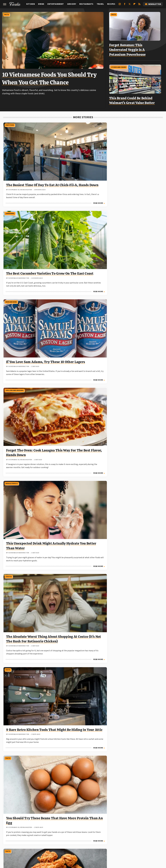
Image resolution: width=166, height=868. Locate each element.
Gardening (64, 122)
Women (92, 842)
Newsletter (153, 4)
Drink (41, 4)
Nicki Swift (48, 838)
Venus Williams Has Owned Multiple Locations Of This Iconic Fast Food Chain (81, 743)
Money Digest (34, 838)
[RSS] (139, 5)
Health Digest (104, 835)
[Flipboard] (134, 5)
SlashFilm (100, 838)
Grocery (72, 4)
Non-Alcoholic (65, 193)
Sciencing (89, 838)
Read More (46, 183)
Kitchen (31, 4)
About (73, 818)
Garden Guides (72, 835)
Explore (44, 835)
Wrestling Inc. (104, 842)
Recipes (111, 4)
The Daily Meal (147, 838)
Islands (140, 835)
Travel (100, 4)
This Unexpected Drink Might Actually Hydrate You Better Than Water (83, 228)
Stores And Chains (120, 65)
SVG (121, 838)
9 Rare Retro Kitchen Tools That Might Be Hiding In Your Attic (29, 304)
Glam (83, 835)
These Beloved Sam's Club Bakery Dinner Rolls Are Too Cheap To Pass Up (136, 526)
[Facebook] (125, 5)
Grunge (92, 835)
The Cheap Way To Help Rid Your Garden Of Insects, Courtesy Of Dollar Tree (27, 526)
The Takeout (71, 842)
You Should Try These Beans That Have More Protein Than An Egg (82, 304)
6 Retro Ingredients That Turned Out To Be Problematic (79, 452)
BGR (11, 835)
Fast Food (9, 122)
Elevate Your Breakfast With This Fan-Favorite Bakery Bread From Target (82, 601)
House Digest (119, 835)
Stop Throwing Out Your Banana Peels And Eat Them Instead (136, 743)
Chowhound (21, 835)
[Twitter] (130, 5)
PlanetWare (77, 838)
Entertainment (56, 4)
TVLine (83, 842)
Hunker (131, 835)
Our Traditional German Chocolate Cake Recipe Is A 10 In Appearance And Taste (137, 378)
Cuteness (33, 835)
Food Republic (56, 835)
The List (59, 842)
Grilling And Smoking (14, 193)
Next (88, 793)
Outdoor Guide (62, 838)
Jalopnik (150, 835)
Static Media (69, 823)
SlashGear (112, 838)
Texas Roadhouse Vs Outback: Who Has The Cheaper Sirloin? (132, 601)
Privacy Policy (88, 818)
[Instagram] (120, 5)
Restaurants (86, 4)
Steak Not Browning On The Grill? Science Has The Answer (136, 452)
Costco (117, 193)
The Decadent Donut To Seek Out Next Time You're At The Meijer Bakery (28, 452)
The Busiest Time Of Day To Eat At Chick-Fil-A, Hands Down (27, 158)
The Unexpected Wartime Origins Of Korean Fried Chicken (134, 304)
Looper (13, 838)
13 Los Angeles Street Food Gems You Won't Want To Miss (26, 378)
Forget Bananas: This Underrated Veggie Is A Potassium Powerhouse (129, 49)
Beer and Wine (119, 122)
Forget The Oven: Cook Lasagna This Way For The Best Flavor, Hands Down (26, 228)
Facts (8, 14)
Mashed (22, 838)
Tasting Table (132, 838)
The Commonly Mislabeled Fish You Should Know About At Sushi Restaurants (137, 672)
